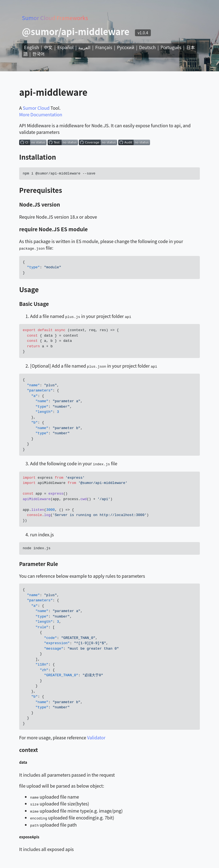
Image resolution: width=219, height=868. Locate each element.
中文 (48, 47)
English (31, 47)
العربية (84, 47)
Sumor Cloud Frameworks (55, 18)
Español (65, 47)
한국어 (39, 54)
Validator (96, 736)
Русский (126, 47)
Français (104, 47)
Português (171, 47)
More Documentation (41, 114)
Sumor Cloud (36, 108)
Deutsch (147, 47)
